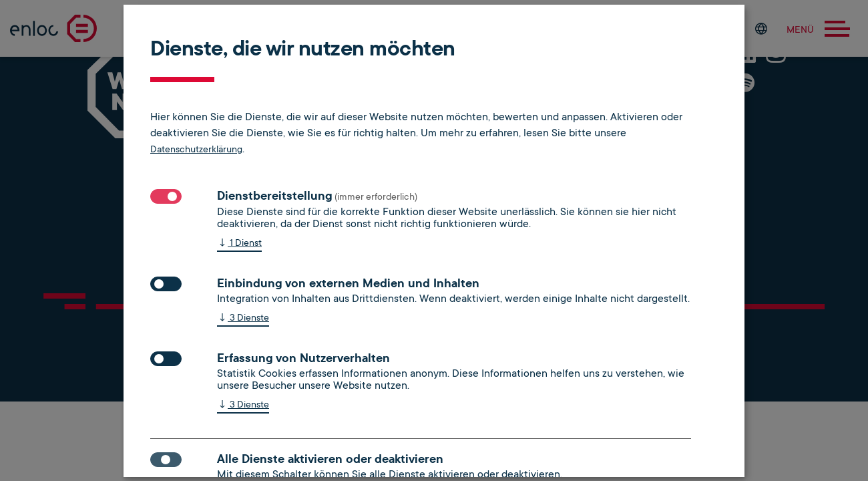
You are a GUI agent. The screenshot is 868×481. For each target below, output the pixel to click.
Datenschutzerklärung (196, 149)
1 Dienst (239, 244)
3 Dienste (243, 318)
